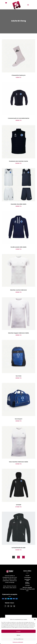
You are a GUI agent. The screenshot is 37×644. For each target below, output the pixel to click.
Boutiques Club (27, 580)
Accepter (19, 631)
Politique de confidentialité (18, 642)
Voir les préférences (18, 639)
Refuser (18, 635)
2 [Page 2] (18, 557)
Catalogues (27, 578)
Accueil (27, 576)
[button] (35, 620)
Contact (27, 585)
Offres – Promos (27, 583)
